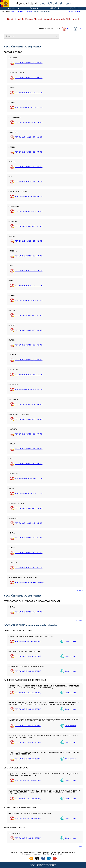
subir (81, 591)
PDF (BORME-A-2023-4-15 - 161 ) (29, 226)
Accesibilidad (56, 852)
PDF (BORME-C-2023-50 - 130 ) (28, 799)
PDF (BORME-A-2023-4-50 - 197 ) (29, 568)
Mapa (39, 852)
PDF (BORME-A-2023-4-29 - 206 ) (29, 330)
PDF (68, 29)
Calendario (29, 11)
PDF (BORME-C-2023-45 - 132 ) (28, 709)
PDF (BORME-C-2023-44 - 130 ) (28, 693)
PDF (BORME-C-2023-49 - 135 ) (28, 780)
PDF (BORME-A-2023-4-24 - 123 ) (29, 286)
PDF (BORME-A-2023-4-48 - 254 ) (29, 538)
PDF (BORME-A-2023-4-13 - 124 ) (29, 211)
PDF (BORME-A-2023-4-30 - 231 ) (29, 345)
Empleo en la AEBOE (58, 854)
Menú (74, 8)
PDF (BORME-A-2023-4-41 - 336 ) (29, 449)
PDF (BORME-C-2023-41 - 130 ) (28, 641)
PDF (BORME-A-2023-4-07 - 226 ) (29, 122)
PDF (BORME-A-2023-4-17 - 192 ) (29, 241)
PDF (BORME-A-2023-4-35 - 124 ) (29, 375)
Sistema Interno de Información (31, 854)
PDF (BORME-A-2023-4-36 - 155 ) (29, 389)
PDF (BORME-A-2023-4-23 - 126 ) (29, 271)
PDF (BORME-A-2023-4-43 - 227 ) (29, 479)
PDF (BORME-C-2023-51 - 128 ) (28, 818)
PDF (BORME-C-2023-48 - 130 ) (28, 759)
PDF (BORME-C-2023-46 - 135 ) (28, 726)
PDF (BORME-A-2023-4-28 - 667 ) (29, 315)
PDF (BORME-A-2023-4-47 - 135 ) (29, 523)
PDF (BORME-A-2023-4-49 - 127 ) (29, 553)
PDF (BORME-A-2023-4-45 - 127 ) (29, 493)
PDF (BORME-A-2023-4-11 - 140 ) (29, 182)
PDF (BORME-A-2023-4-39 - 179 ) (29, 434)
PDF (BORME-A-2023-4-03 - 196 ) (29, 78)
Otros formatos (71, 641)
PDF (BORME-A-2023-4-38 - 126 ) (29, 419)
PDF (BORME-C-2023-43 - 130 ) (28, 671)
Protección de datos (68, 852)
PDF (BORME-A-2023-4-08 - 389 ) (29, 137)
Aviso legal (47, 852)
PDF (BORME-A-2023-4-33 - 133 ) (29, 360)
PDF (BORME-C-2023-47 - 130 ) (28, 742)
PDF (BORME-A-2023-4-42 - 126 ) (29, 464)
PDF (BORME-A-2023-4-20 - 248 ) (29, 256)
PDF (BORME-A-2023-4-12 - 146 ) (29, 196)
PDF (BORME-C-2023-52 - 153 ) (28, 838)
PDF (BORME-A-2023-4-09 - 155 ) (29, 152)
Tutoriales (46, 854)
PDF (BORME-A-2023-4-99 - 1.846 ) (29, 582)
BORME (21, 11)
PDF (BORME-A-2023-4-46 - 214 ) (29, 508)
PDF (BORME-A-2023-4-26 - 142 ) (29, 300)
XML (80, 29)
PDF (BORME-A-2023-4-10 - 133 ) (29, 167)
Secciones (10, 36)
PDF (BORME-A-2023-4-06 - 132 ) (29, 107)
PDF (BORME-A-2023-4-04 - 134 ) (29, 93)
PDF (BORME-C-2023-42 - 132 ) (28, 656)
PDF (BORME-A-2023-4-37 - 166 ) (29, 404)
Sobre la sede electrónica (27, 852)
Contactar (14, 852)
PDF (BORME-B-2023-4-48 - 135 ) (29, 612)
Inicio (14, 11)
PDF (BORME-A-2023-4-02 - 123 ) (29, 63)
